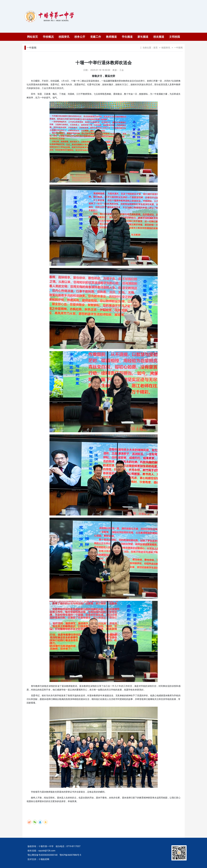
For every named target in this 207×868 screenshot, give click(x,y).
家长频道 (143, 37)
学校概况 (48, 37)
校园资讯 (64, 37)
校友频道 (159, 37)
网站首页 (32, 37)
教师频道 (111, 37)
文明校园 (175, 37)
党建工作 (96, 37)
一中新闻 (32, 48)
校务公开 (80, 37)
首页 (155, 48)
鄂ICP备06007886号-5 (70, 855)
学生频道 (127, 37)
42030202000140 (49, 855)
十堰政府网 (44, 859)
